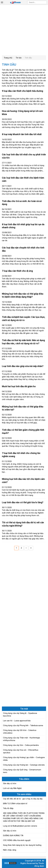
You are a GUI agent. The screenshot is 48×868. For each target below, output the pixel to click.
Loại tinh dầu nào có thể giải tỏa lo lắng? (23, 502)
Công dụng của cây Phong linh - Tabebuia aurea (23, 725)
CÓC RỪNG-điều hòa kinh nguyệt (17, 840)
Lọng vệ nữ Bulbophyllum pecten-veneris (20, 826)
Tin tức (18, 58)
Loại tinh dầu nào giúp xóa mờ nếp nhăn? (23, 366)
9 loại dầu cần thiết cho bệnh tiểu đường (22, 91)
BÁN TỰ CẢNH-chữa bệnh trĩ (15, 804)
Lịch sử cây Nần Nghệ (12, 788)
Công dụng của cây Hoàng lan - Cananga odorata (24, 765)
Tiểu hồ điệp (8, 808)
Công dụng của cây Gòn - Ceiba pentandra (21, 745)
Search (45, 2)
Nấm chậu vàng (10, 850)
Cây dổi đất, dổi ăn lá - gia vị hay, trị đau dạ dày (23, 799)
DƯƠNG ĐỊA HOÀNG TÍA (13, 836)
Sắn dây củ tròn (10, 783)
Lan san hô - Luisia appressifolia (17, 721)
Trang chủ (8, 58)
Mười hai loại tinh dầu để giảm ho (19, 386)
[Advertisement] (24, 30)
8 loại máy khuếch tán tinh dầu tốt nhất (22, 134)
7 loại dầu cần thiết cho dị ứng (17, 271)
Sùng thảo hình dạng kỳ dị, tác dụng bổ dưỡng (22, 845)
